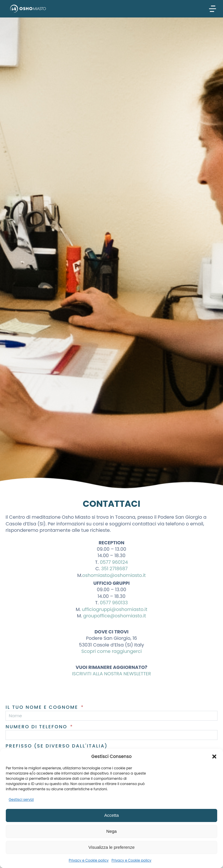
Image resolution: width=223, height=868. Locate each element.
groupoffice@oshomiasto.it (114, 616)
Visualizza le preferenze (112, 847)
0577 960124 (114, 562)
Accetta (111, 815)
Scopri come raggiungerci (111, 651)
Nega (111, 831)
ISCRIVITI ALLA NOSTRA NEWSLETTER (111, 674)
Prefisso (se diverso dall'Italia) (57, 746)
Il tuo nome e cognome (43, 707)
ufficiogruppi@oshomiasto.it (115, 609)
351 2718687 (114, 569)
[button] (214, 757)
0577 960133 (114, 603)
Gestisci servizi (21, 799)
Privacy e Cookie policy (89, 860)
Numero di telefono (37, 727)
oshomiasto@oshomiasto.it (114, 575)
